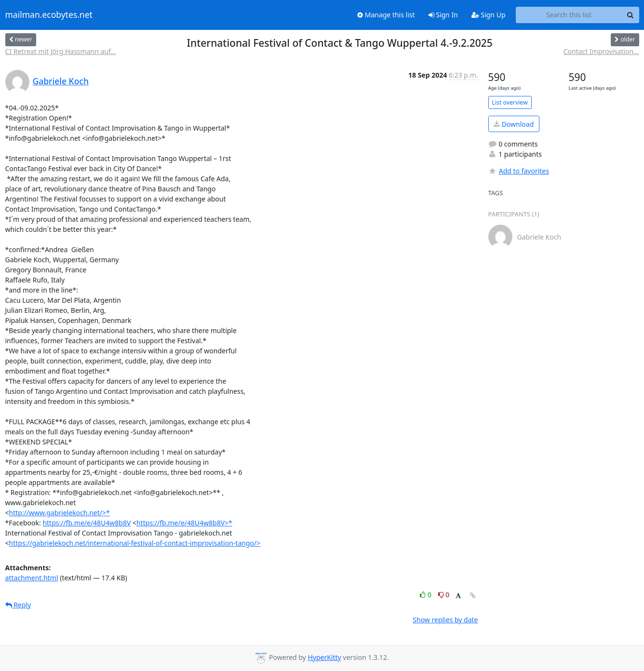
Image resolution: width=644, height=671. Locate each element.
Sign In (443, 15)
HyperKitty (324, 657)
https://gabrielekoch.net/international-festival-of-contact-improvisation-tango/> (135, 543)
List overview (510, 102)
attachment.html (32, 578)
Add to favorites (519, 171)
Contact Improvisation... (601, 51)
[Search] (631, 15)
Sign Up (489, 15)
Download (514, 124)
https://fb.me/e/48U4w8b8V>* (184, 523)
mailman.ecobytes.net (49, 15)
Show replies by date (445, 620)
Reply (18, 605)
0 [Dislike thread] (444, 595)
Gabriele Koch (61, 81)
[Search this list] (569, 15)
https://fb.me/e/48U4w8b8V (87, 523)
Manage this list (386, 15)
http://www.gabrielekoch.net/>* (60, 513)
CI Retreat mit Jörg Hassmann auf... (61, 51)
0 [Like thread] (426, 595)
